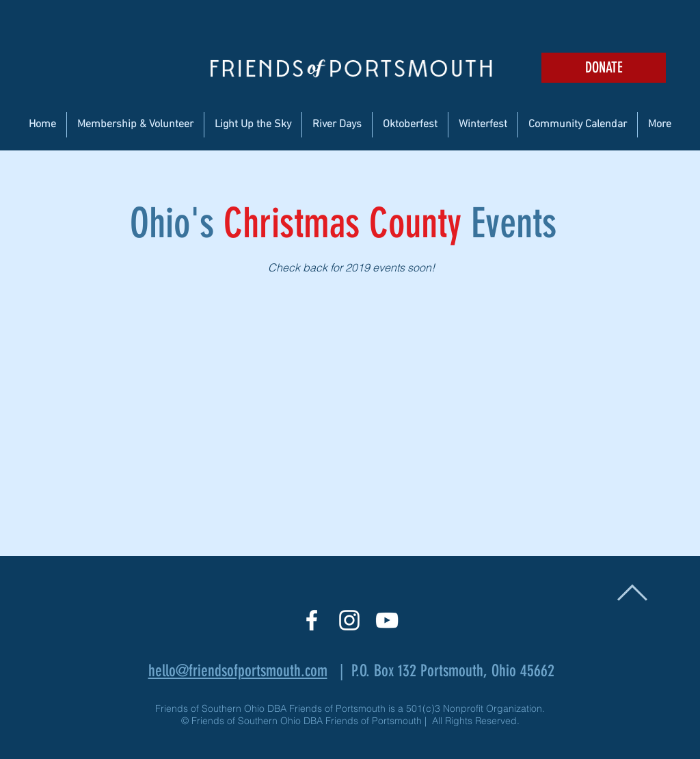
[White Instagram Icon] (349, 620)
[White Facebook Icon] (312, 620)
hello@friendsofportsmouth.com (238, 671)
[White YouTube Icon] (387, 620)
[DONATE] (604, 68)
